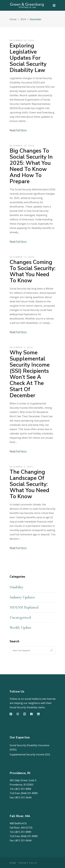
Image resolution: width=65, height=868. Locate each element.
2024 (23, 19)
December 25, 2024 (22, 40)
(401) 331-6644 (23, 797)
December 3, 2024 (21, 467)
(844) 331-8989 (29, 793)
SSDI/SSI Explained (24, 607)
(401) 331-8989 (23, 789)
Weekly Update (21, 628)
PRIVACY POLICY (28, 863)
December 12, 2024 (22, 257)
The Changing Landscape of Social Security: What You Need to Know (29, 484)
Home (13, 19)
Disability (16, 587)
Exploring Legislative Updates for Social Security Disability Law (28, 58)
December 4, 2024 (21, 347)
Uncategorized (20, 617)
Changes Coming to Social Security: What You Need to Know (33, 271)
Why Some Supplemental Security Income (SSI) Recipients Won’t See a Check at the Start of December (30, 374)
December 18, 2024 (22, 146)
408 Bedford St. (18, 823)
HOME (13, 863)
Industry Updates (22, 597)
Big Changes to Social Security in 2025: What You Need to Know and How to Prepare (31, 166)
